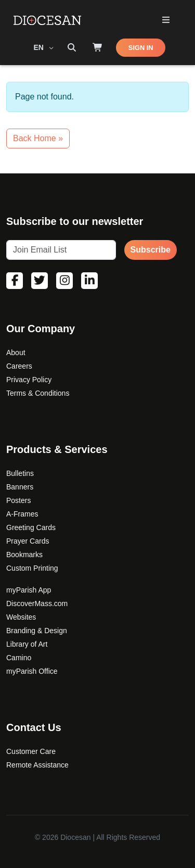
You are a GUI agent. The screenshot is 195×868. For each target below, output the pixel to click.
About (16, 353)
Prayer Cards (28, 541)
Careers (19, 366)
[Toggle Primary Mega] (166, 21)
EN (40, 47)
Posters (18, 500)
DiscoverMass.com (37, 603)
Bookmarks (24, 555)
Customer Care (31, 751)
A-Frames (22, 514)
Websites (21, 617)
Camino (19, 658)
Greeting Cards (31, 527)
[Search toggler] (72, 48)
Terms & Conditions (38, 393)
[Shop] (98, 48)
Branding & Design (37, 631)
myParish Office (32, 671)
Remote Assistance (37, 765)
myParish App (29, 590)
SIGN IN (141, 48)
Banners (20, 487)
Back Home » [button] (38, 138)
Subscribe (151, 250)
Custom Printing (32, 568)
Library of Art (27, 644)
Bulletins (20, 473)
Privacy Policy (29, 380)
